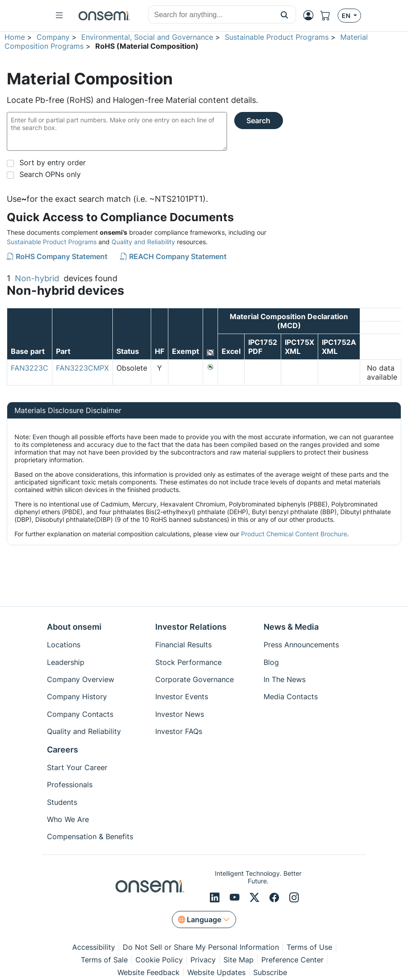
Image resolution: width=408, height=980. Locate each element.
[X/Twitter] (256, 898)
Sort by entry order (53, 163)
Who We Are (68, 819)
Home (15, 37)
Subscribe (270, 972)
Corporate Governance (195, 679)
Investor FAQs (179, 731)
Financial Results (183, 645)
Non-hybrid (37, 278)
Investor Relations (191, 627)
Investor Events (182, 697)
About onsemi (74, 627)
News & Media (291, 627)
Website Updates (216, 972)
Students (62, 802)
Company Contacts (80, 714)
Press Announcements (301, 645)
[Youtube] (236, 898)
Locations (64, 645)
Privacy (203, 960)
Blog (271, 662)
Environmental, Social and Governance (147, 37)
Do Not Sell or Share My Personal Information (201, 947)
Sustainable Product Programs (277, 37)
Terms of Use (309, 947)
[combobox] (211, 15)
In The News (285, 679)
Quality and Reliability (143, 242)
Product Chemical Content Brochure (294, 534)
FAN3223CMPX (82, 368)
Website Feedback (148, 972)
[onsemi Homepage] (104, 16)
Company (53, 37)
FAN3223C (30, 368)
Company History (77, 697)
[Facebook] (276, 898)
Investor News (180, 714)
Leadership (66, 662)
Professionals (70, 785)
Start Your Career (77, 767)
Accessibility (94, 947)
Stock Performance (188, 662)
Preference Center (292, 960)
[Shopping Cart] (329, 16)
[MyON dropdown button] (311, 15)
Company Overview (81, 679)
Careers (63, 750)
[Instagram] (294, 898)
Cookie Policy (159, 960)
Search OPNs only (50, 174)
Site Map (239, 960)
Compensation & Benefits (90, 836)
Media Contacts (291, 697)
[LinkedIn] (216, 898)
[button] (285, 14)
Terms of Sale (104, 960)
